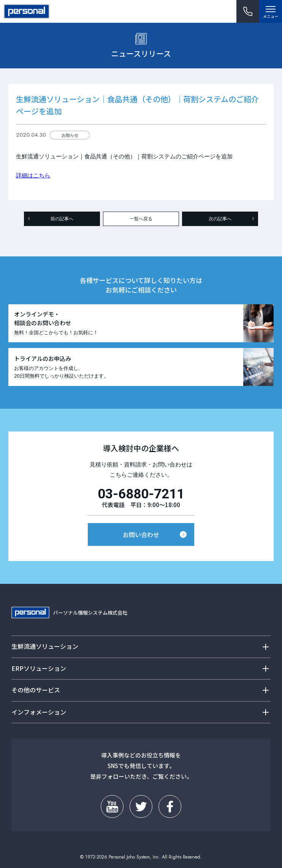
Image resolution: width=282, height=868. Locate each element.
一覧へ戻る (141, 219)
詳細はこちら (33, 175)
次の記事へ (220, 219)
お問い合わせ (141, 534)
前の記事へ (62, 219)
